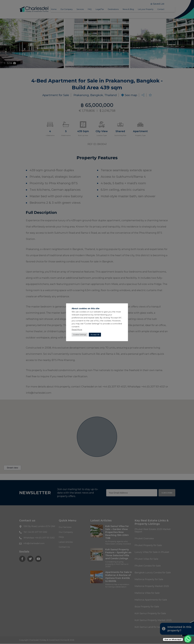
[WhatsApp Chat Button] (188, 639)
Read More (77, 330)
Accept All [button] (95, 335)
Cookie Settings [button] (80, 335)
